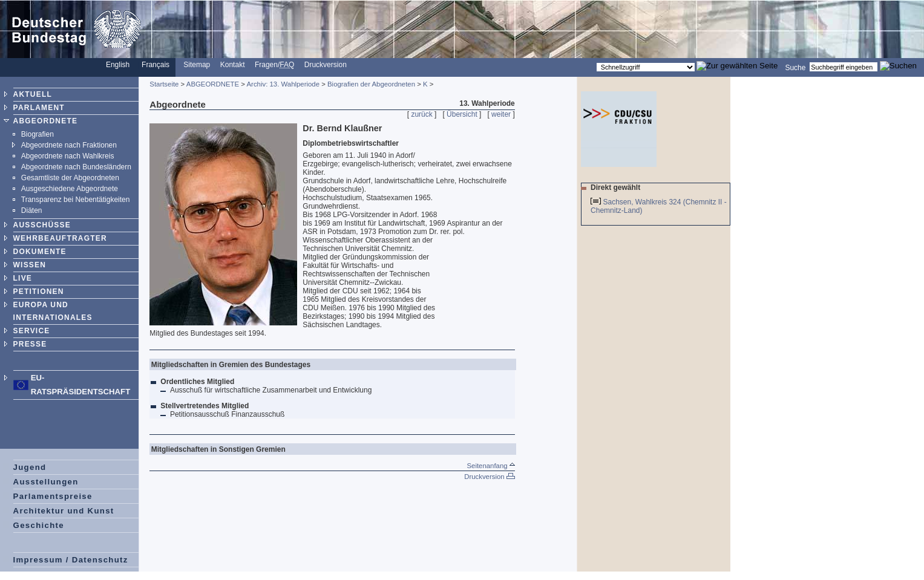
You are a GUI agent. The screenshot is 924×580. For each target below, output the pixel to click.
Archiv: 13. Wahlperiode (283, 84)
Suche (795, 67)
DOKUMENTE (40, 252)
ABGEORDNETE (46, 121)
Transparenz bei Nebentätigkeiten (76, 200)
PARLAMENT (39, 108)
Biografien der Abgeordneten (371, 84)
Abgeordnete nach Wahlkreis (68, 156)
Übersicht (462, 114)
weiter (501, 114)
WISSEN (30, 265)
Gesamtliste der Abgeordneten (70, 178)
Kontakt (233, 65)
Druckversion (326, 65)
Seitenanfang (490, 466)
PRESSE (30, 344)
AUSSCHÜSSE (42, 225)
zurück (421, 114)
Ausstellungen (46, 482)
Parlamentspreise (53, 496)
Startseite (164, 84)
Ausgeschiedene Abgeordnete (70, 189)
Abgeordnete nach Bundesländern (76, 167)
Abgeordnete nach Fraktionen (69, 145)
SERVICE (32, 331)
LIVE (23, 278)
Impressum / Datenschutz (71, 560)
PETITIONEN (39, 292)
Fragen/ (274, 65)
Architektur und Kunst (64, 511)
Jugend (30, 467)
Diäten (32, 210)
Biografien (38, 134)
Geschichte (39, 525)
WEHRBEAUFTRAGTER (60, 238)
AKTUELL (33, 94)
